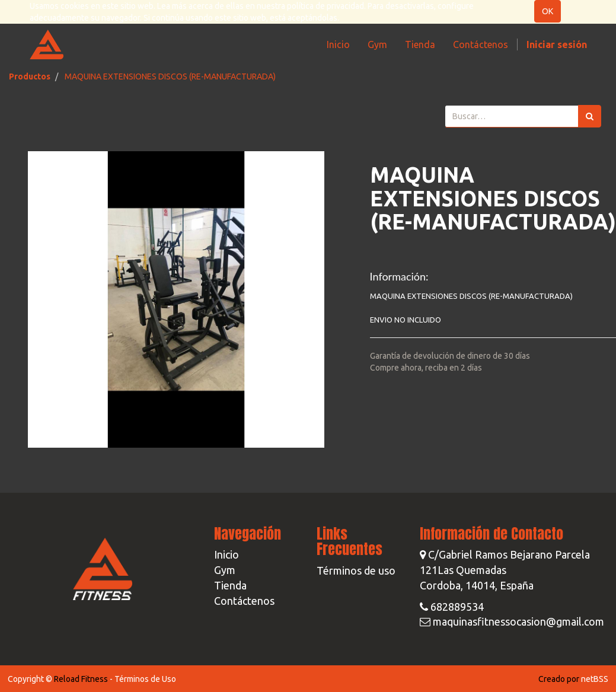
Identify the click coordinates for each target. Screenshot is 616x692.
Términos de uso (356, 570)
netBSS (595, 679)
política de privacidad (325, 6)
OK (548, 11)
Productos (30, 76)
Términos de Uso (145, 679)
